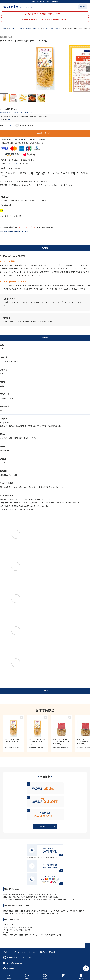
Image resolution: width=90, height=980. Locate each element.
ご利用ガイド (27, 976)
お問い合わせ (18, 952)
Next (88, 69)
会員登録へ (43, 827)
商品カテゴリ (13, 29)
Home (4, 29)
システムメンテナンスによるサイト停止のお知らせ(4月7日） (45, 19)
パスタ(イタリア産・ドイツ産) (52, 29)
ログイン (83, 7)
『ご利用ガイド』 (13, 163)
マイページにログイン (27, 227)
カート (63, 976)
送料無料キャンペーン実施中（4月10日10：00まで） (45, 14)
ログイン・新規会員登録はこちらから (14, 232)
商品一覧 (81, 976)
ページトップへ (87, 945)
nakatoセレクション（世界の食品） (30, 29)
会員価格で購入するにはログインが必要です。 (18, 113)
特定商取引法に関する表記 (47, 952)
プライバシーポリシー (30, 952)
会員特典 (45, 777)
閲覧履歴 (45, 976)
